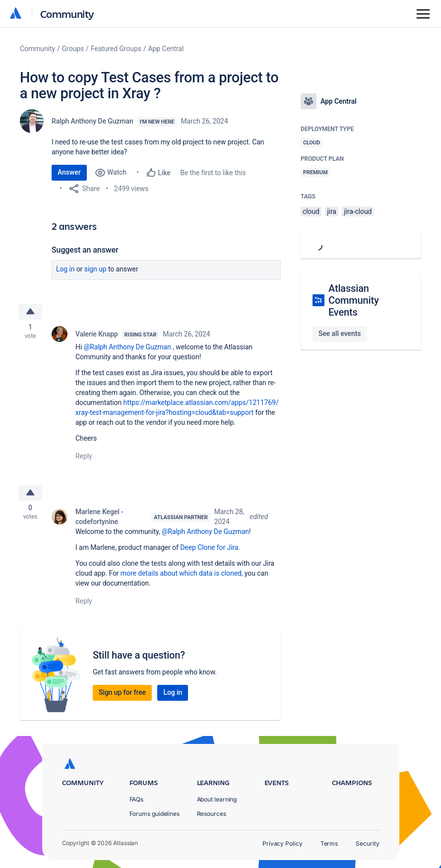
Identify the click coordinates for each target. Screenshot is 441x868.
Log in (65, 269)
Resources (212, 814)
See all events (340, 334)
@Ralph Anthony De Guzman (127, 348)
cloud (311, 211)
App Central (166, 49)
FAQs (137, 799)
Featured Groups (116, 49)
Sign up (95, 269)
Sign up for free (122, 696)
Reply (84, 458)
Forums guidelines (155, 814)
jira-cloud (358, 211)
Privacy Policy (283, 843)
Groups (73, 49)
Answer (69, 172)
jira (332, 211)
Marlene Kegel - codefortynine (99, 520)
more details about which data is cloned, (182, 577)
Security (367, 843)
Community (67, 14)
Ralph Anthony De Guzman (93, 121)
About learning (217, 799)
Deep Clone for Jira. (210, 551)
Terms (329, 843)
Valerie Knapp (97, 335)
